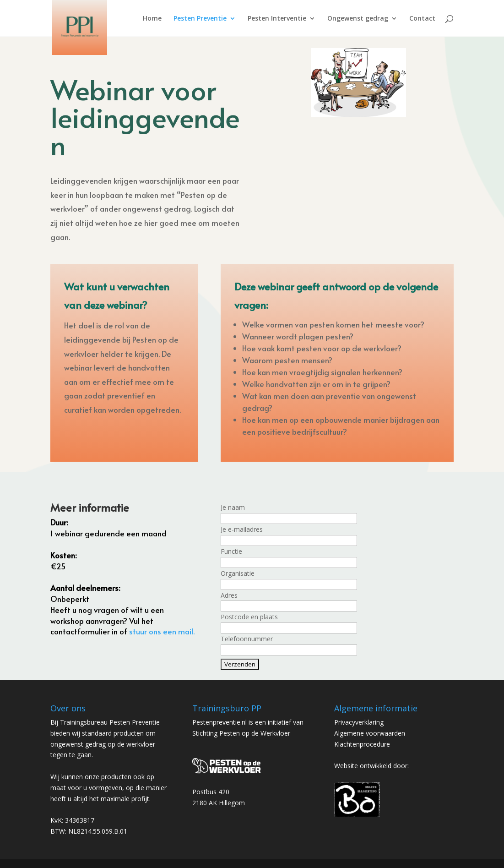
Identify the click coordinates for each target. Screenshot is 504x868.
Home (152, 19)
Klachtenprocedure (362, 744)
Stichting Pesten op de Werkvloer (241, 733)
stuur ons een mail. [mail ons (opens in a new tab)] (162, 631)
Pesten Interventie (277, 19)
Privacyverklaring (359, 722)
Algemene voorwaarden (370, 733)
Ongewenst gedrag (358, 19)
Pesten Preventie (200, 19)
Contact (422, 19)
